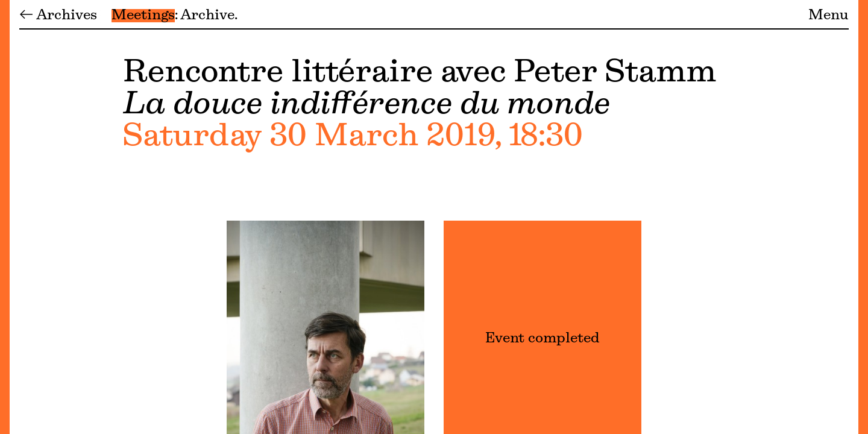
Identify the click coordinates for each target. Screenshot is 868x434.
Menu (829, 16)
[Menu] (5, 217)
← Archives (58, 16)
